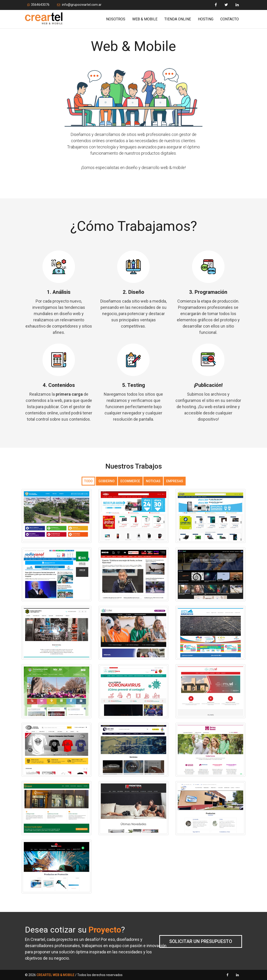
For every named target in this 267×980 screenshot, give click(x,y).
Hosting (206, 19)
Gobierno (107, 481)
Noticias (153, 481)
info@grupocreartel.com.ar (79, 5)
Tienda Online (178, 19)
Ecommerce (130, 481)
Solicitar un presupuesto (201, 941)
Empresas (175, 481)
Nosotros (116, 19)
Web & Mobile (145, 19)
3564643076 (38, 5)
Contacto (230, 19)
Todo (88, 481)
